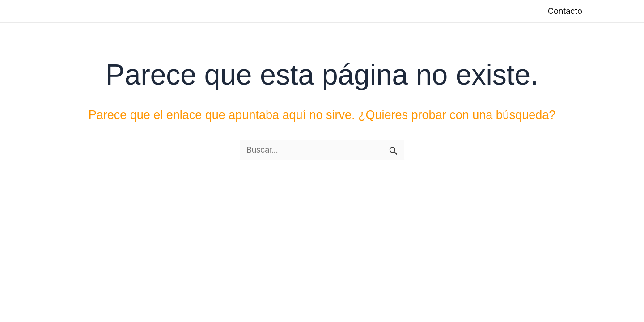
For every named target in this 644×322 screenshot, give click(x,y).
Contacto (565, 11)
